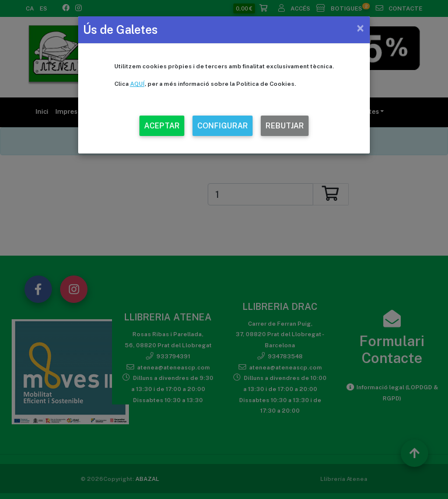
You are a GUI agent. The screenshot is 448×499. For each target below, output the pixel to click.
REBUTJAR (285, 126)
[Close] (360, 28)
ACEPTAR (162, 126)
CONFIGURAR (223, 126)
